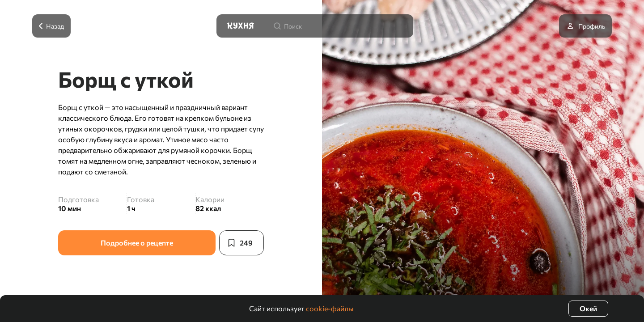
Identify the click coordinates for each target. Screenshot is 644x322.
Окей (588, 308)
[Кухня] (241, 26)
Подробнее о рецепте (137, 243)
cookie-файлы (330, 308)
